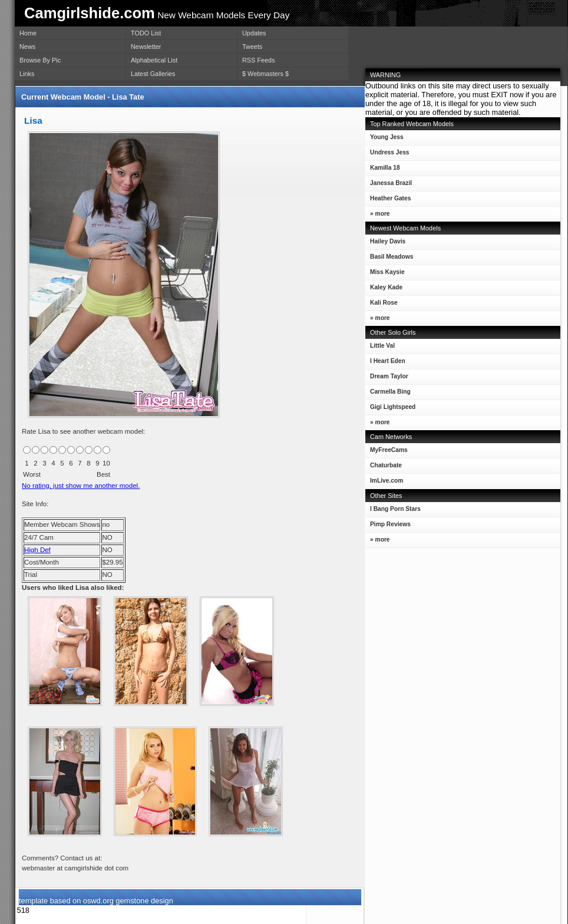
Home (28, 33)
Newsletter (146, 47)
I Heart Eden (385, 363)
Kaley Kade (384, 290)
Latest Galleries (153, 74)
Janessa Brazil (389, 185)
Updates (254, 33)
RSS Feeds (259, 60)
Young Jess (384, 139)
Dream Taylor (387, 379)
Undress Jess (387, 155)
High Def (37, 550)
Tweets (252, 47)
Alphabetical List (154, 60)
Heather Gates (388, 201)
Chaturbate (386, 465)
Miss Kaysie (385, 274)
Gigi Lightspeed (390, 409)
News (27, 47)
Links (27, 74)
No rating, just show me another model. (81, 486)
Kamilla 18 (383, 170)
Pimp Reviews (390, 524)
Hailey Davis (385, 244)
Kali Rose (382, 305)
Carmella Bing (388, 394)
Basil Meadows (389, 259)
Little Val (380, 348)
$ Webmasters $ (265, 74)
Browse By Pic (40, 60)
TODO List (146, 33)
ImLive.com (387, 481)
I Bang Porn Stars (395, 509)
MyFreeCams (389, 450)
